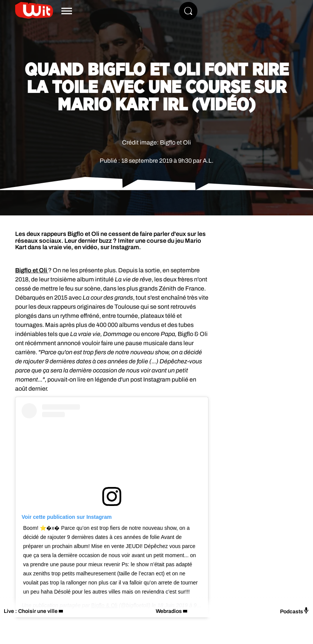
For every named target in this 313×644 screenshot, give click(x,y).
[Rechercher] (188, 11)
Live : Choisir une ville (31, 611)
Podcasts (295, 611)
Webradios (169, 611)
